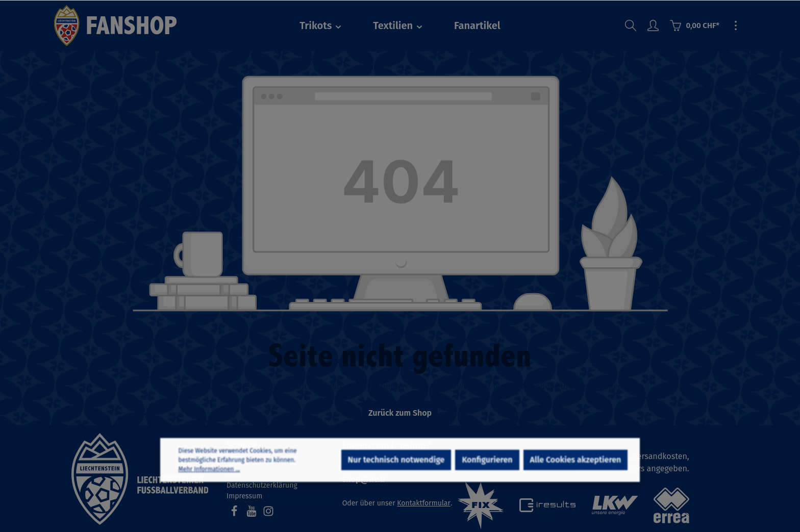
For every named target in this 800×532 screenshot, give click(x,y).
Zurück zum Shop (400, 413)
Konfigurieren (487, 472)
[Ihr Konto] (653, 26)
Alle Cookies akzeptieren (576, 472)
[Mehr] (736, 26)
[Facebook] (235, 514)
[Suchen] (631, 26)
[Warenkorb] (694, 26)
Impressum (244, 496)
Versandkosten (660, 456)
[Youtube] (253, 514)
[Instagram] (268, 514)
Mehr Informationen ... (209, 481)
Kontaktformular (424, 503)
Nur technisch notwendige (396, 472)
